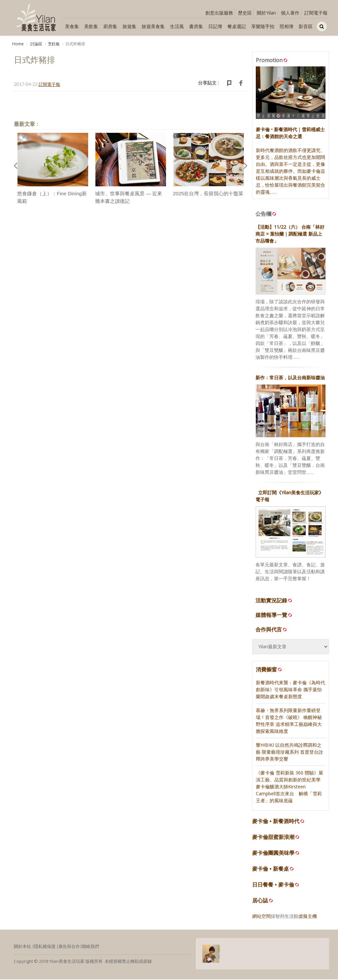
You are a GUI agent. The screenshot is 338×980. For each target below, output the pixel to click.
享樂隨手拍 (263, 26)
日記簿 (215, 26)
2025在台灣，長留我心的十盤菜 (208, 194)
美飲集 (91, 26)
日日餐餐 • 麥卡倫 (273, 885)
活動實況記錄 (274, 601)
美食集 (72, 26)
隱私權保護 (45, 947)
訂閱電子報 (316, 13)
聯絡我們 (90, 947)
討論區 (36, 44)
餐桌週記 (237, 26)
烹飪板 (54, 44)
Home (18, 44)
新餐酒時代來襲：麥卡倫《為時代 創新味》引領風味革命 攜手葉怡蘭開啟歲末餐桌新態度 (290, 690)
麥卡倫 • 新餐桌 (270, 869)
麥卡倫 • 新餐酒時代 (276, 822)
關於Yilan (266, 13)
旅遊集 (129, 26)
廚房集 (110, 26)
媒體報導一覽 (274, 616)
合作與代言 (272, 630)
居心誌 (260, 901)
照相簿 (287, 26)
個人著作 (290, 13)
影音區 (306, 26)
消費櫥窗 (269, 670)
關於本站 (22, 947)
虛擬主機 (308, 916)
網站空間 (261, 916)
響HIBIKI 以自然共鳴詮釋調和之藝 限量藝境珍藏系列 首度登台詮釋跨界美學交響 (289, 752)
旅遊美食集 (153, 26)
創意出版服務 (219, 13)
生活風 (177, 26)
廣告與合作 (69, 947)
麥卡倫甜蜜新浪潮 (273, 837)
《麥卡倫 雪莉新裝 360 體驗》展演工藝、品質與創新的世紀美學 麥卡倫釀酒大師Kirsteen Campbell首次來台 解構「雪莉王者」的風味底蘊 (289, 787)
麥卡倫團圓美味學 (273, 853)
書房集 (196, 26)
